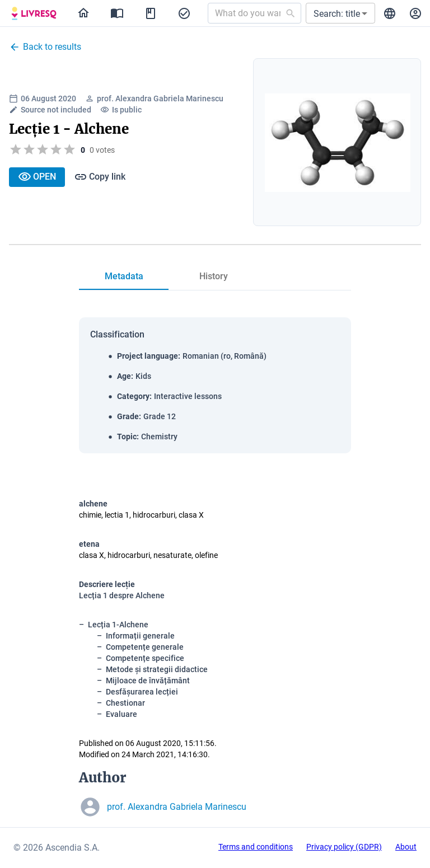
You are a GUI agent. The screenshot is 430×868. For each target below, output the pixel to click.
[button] (340, 13)
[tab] (124, 276)
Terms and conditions (256, 847)
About (406, 847)
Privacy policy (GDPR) (344, 847)
